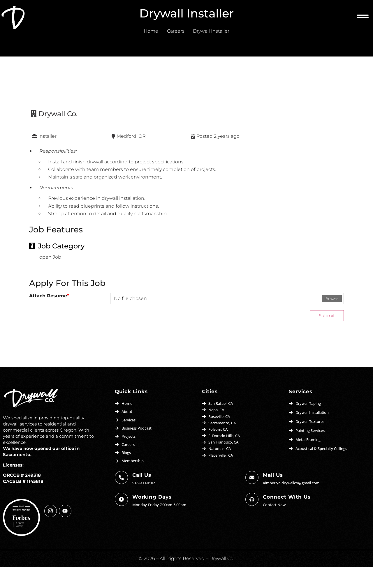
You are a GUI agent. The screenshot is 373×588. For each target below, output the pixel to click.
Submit (326, 335)
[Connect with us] (252, 519)
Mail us (273, 495)
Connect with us (287, 516)
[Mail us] (252, 497)
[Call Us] (121, 497)
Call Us (142, 495)
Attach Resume (49, 315)
